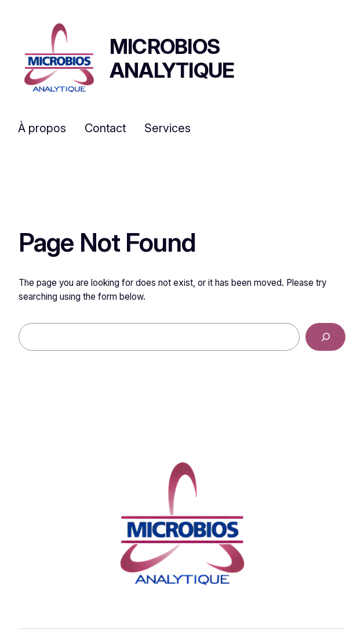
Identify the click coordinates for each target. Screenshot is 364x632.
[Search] (325, 337)
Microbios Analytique (172, 59)
